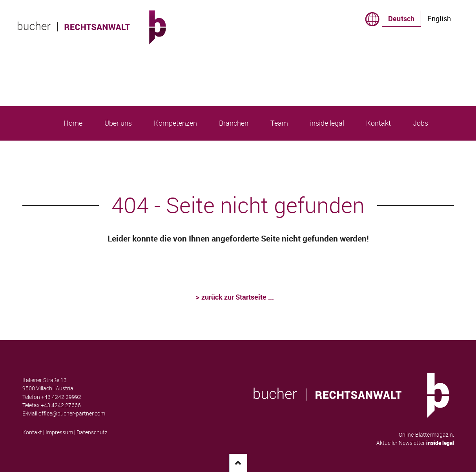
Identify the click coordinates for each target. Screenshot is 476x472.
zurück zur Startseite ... (238, 297)
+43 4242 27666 (61, 405)
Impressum (59, 432)
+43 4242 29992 (61, 397)
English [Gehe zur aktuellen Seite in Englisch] (439, 18)
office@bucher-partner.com (72, 413)
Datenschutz (92, 432)
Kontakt (32, 432)
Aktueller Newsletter (415, 443)
